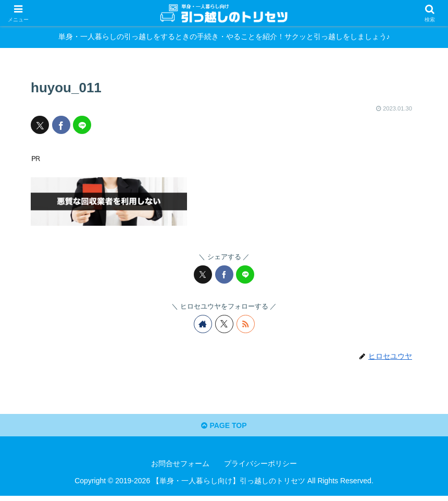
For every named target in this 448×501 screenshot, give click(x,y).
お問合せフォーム (180, 468)
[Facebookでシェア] (61, 125)
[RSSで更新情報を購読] (246, 324)
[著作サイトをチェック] (203, 324)
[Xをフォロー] (224, 324)
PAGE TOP (224, 429)
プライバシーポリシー (260, 468)
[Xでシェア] (40, 125)
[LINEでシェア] (82, 125)
